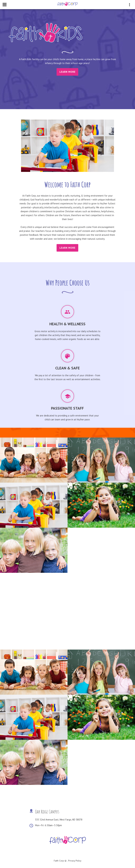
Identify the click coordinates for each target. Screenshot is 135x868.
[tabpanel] (67, 49)
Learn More (67, 72)
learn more (67, 248)
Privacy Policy (75, 861)
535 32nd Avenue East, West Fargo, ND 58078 (59, 820)
